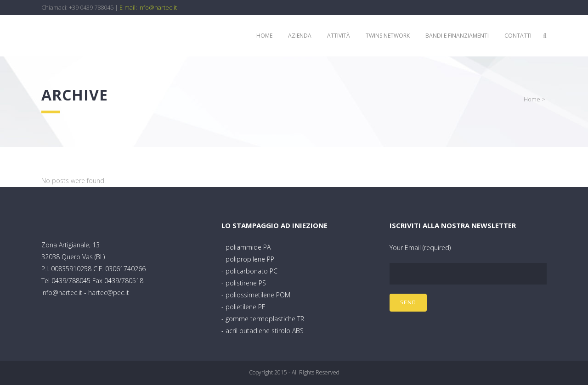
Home (532, 99)
